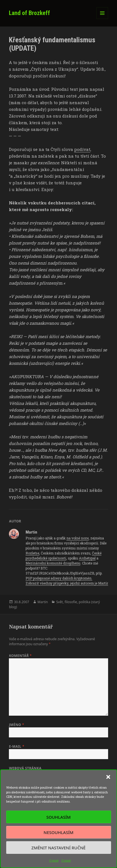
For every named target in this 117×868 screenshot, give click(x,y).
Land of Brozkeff (29, 13)
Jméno (16, 725)
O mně (54, 860)
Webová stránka (25, 768)
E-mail (17, 746)
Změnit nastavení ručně (58, 848)
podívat (82, 149)
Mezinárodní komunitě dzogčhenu (53, 563)
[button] (108, 777)
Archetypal (87, 558)
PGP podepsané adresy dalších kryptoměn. (59, 578)
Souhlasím (58, 817)
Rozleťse (32, 553)
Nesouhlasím (58, 832)
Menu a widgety (102, 19)
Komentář (20, 656)
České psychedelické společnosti (64, 556)
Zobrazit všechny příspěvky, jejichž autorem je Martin (68, 583)
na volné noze (78, 538)
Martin (43, 602)
